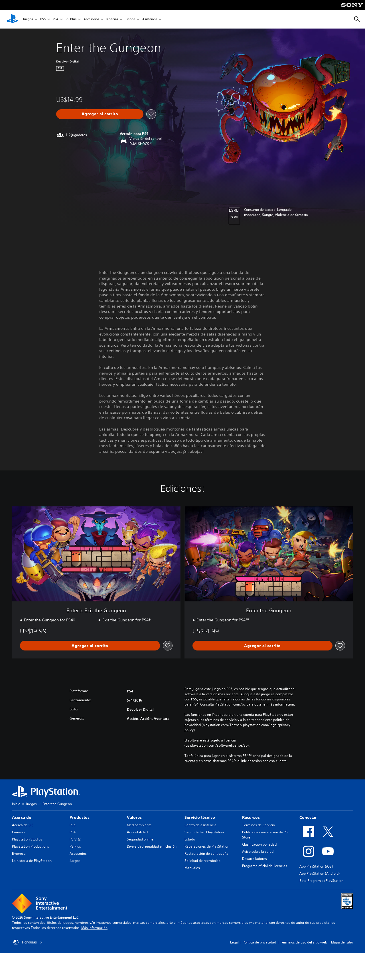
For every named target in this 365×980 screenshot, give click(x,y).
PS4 (56, 20)
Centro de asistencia (200, 825)
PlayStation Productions (31, 846)
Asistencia (150, 20)
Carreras (19, 832)
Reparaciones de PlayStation (207, 846)
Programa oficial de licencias (265, 866)
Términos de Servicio (258, 825)
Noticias (112, 20)
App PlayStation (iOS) (316, 866)
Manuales (192, 868)
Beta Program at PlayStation (321, 881)
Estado (190, 839)
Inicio (16, 804)
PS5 (43, 20)
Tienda (130, 20)
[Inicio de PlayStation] (12, 19)
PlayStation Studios (27, 839)
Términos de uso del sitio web (304, 942)
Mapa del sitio (342, 942)
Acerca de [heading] (22, 817)
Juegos (28, 20)
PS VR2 (75, 839)
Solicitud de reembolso (202, 861)
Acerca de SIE (23, 825)
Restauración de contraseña (206, 853)
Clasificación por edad (259, 844)
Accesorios (91, 20)
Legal (234, 942)
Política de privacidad (259, 942)
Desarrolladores (255, 859)
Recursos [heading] (251, 817)
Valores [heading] (134, 817)
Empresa (19, 853)
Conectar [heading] (308, 817)
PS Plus (71, 20)
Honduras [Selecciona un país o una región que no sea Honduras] (28, 942)
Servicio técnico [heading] (200, 817)
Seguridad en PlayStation (204, 832)
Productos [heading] (80, 817)
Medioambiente (139, 825)
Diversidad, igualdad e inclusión (152, 846)
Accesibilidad (137, 832)
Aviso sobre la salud (258, 851)
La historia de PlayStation (32, 861)
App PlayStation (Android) (320, 873)
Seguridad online (140, 839)
